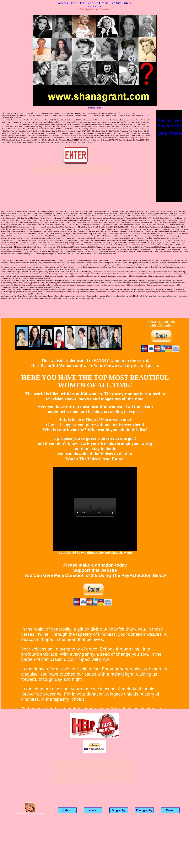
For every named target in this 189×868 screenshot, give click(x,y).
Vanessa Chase (95, 107)
